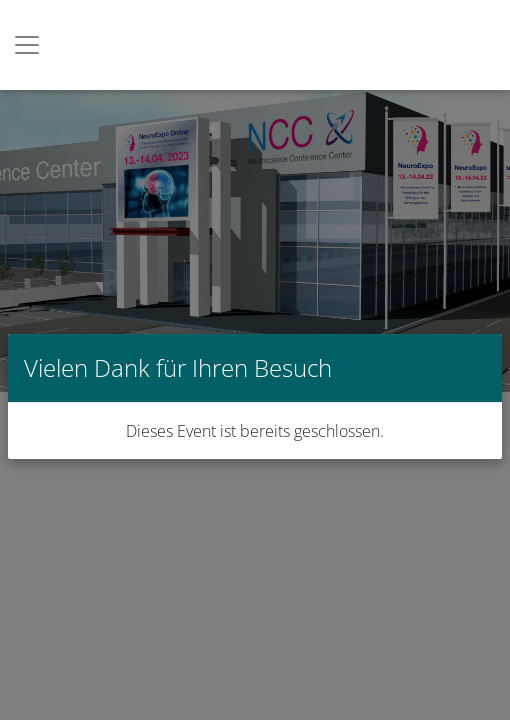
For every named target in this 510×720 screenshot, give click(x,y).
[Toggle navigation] (27, 45)
